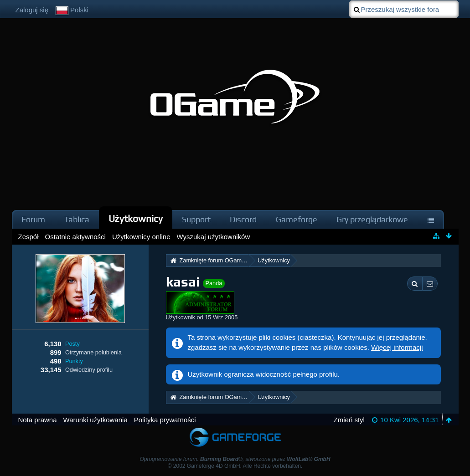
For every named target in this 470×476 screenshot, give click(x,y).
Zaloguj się (32, 10)
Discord (243, 219)
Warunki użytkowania (96, 420)
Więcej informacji (397, 347)
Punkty (74, 361)
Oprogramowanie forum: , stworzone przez (235, 459)
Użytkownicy (136, 218)
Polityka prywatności (165, 420)
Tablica (77, 219)
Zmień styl (349, 420)
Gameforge (297, 219)
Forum (33, 219)
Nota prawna (38, 420)
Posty (72, 344)
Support (196, 219)
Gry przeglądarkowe (372, 219)
